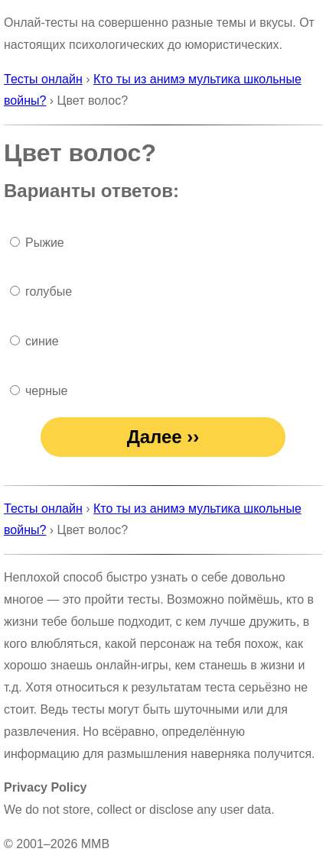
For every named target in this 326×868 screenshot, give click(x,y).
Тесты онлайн (43, 79)
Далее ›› (163, 437)
